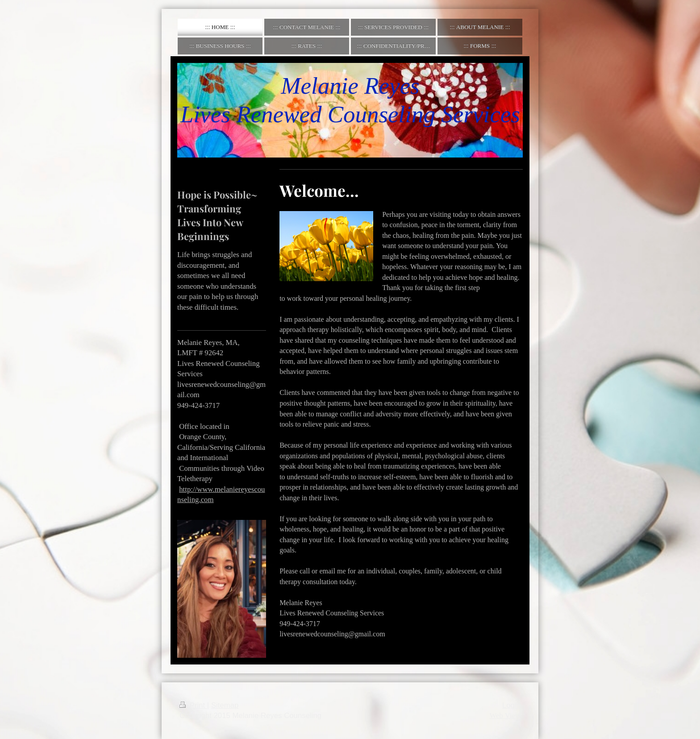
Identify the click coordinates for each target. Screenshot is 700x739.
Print (193, 705)
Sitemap (225, 705)
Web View (505, 716)
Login (511, 705)
